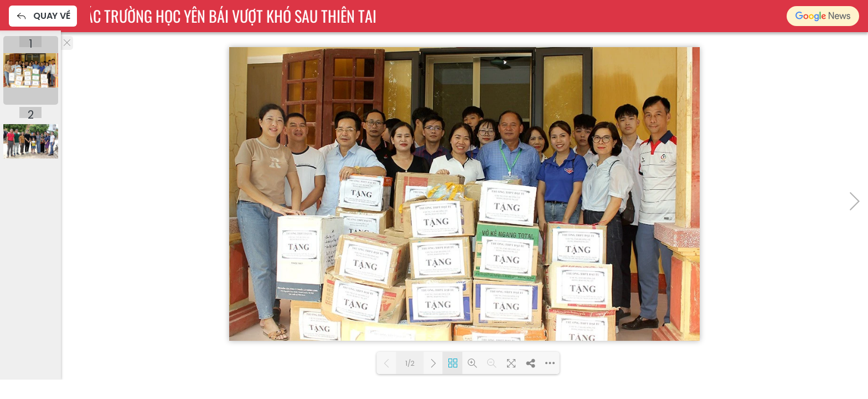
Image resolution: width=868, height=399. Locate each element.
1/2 (410, 363)
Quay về (43, 16)
